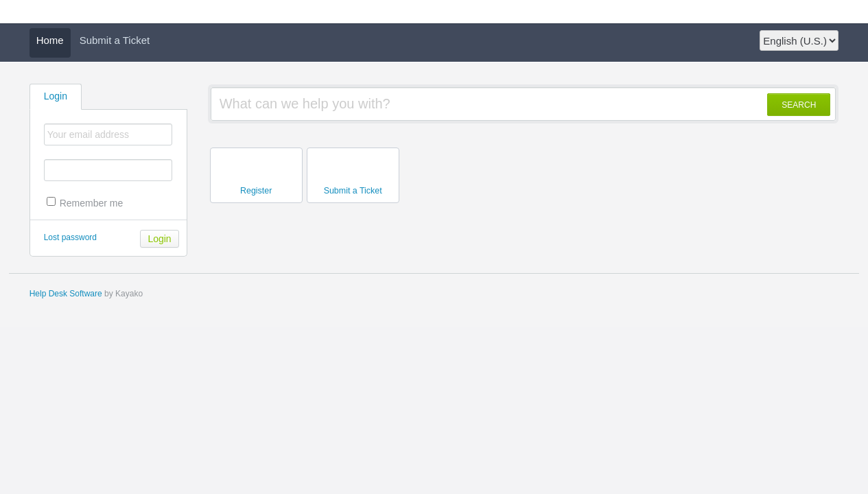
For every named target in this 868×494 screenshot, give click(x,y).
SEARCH (799, 105)
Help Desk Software (66, 294)
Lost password (70, 237)
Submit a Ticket (115, 40)
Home (50, 40)
